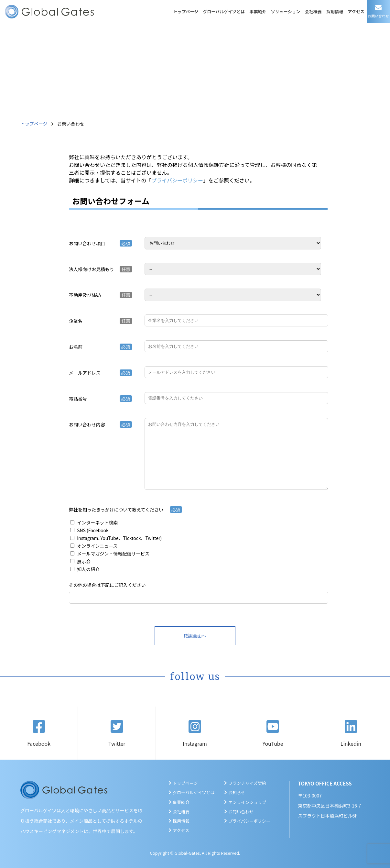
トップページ (186, 11)
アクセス (356, 11)
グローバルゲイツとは (224, 11)
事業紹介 (258, 11)
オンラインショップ (247, 802)
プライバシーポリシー (177, 180)
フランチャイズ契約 (247, 783)
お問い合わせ (241, 812)
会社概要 (313, 11)
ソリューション (286, 11)
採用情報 (335, 11)
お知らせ (237, 792)
